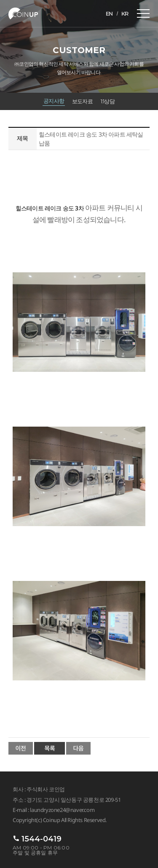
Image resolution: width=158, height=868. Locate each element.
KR (125, 13)
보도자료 (82, 101)
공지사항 (54, 101)
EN (109, 13)
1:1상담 (108, 101)
